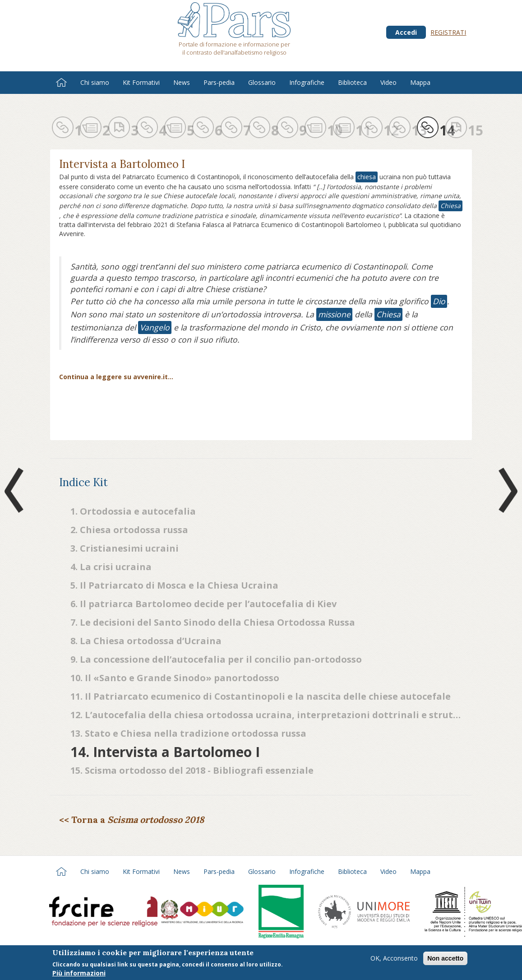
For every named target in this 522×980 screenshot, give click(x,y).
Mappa (420, 82)
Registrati (448, 32)
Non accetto (445, 959)
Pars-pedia (219, 82)
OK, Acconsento (394, 959)
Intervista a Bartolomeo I (122, 164)
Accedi (406, 32)
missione (334, 314)
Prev (16, 490)
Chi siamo (95, 82)
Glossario (262, 82)
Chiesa (450, 206)
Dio (439, 301)
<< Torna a (132, 820)
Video (388, 82)
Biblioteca (352, 82)
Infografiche (307, 82)
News (182, 82)
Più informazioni (79, 974)
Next (506, 490)
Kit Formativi (141, 82)
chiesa (367, 177)
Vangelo (155, 327)
